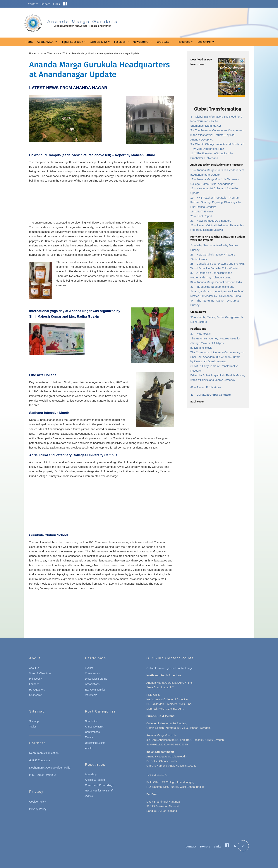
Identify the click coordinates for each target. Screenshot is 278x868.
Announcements (94, 727)
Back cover (197, 402)
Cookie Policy (38, 802)
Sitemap (34, 721)
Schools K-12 (99, 42)
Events (89, 668)
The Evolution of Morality (212, 153)
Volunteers (91, 695)
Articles (89, 748)
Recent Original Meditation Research (220, 225)
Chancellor (35, 695)
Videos (89, 796)
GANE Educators (40, 760)
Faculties (120, 42)
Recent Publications (209, 387)
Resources (183, 42)
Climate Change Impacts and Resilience (220, 144)
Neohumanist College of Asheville (50, 768)
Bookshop (91, 774)
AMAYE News (205, 211)
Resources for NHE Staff (99, 791)
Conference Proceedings (99, 785)
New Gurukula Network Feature (216, 254)
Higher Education (72, 42)
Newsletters (140, 42)
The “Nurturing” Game (210, 301)
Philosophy (36, 679)
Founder (34, 684)
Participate (163, 42)
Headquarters (37, 690)
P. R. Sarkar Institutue (43, 775)
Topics (33, 727)
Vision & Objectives (40, 673)
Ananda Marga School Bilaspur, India (219, 282)
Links (56, 4)
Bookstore (204, 42)
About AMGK (45, 42)
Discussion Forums (96, 679)
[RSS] (235, 846)
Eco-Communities (95, 690)
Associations (92, 684)
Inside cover (198, 64)
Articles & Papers (95, 780)
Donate (46, 4)
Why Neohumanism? (210, 245)
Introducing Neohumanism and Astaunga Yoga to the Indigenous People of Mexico (217, 291)
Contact (33, 4)
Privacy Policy (38, 809)
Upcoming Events (95, 743)
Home (29, 42)
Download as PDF (201, 60)
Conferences (92, 673)
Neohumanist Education (44, 753)
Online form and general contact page (170, 668)
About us (34, 668)
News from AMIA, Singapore (214, 221)
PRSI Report (204, 216)
